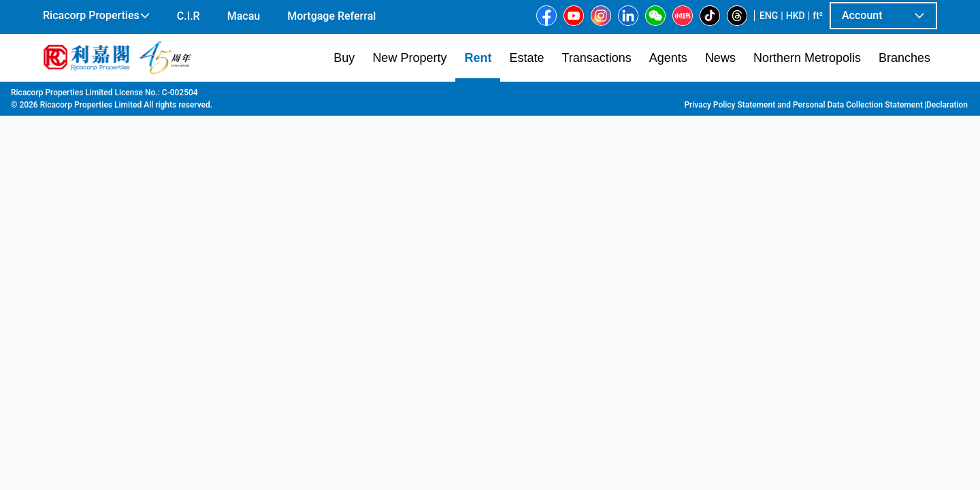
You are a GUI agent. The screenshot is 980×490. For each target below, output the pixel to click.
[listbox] (470, 285)
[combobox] (330, 113)
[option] (74, 284)
